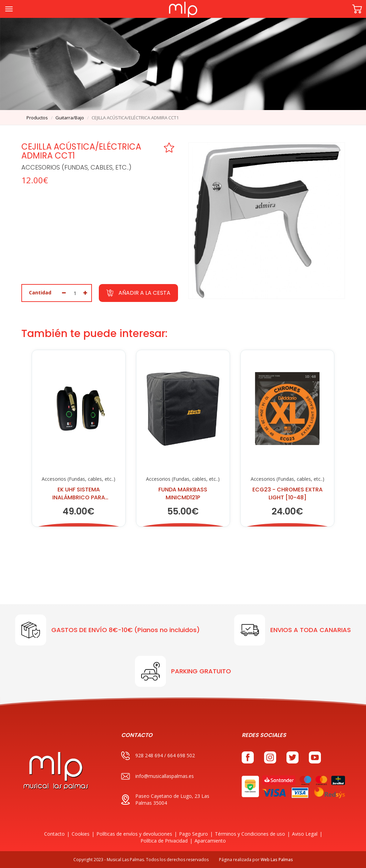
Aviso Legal (305, 834)
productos (37, 118)
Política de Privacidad (164, 841)
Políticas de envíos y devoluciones (134, 834)
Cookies (81, 834)
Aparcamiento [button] (210, 841)
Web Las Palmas (277, 860)
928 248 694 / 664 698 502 (158, 756)
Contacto (54, 834)
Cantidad (40, 292)
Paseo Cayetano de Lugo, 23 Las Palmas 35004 (165, 799)
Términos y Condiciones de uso (250, 834)
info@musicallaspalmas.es (158, 776)
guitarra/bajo (70, 118)
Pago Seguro (194, 834)
